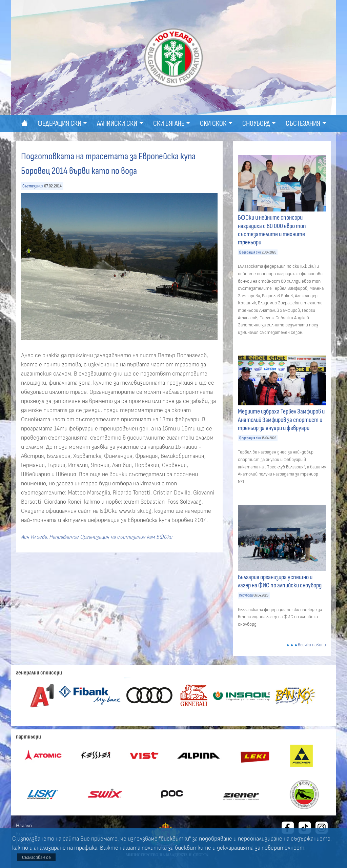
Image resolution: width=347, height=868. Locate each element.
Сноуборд (246, 595)
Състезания (33, 186)
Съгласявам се (36, 857)
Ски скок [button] (213, 124)
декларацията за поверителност (261, 848)
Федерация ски (250, 252)
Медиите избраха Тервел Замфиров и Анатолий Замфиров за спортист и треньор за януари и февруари (281, 420)
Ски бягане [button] (169, 124)
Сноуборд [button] (256, 124)
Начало (24, 826)
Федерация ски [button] (59, 124)
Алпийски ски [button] (117, 124)
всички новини (312, 645)
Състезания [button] (303, 124)
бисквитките (193, 848)
